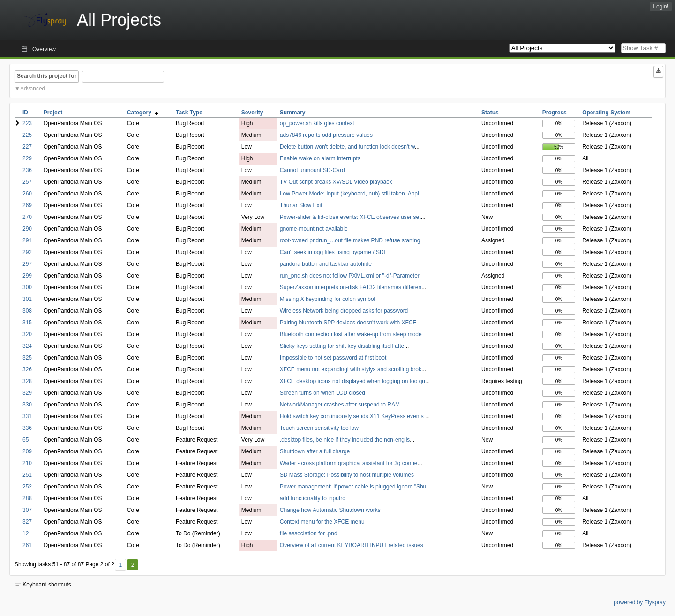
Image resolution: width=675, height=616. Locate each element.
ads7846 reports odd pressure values (326, 135)
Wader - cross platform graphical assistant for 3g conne (349, 463)
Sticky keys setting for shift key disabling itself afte (342, 346)
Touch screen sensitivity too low (319, 428)
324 (27, 346)
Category (143, 113)
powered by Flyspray (640, 602)
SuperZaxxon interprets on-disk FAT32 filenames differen (351, 287)
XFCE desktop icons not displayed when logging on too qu (352, 381)
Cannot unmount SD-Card (312, 170)
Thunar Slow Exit (301, 205)
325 (27, 358)
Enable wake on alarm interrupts (320, 158)
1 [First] (120, 565)
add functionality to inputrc (312, 498)
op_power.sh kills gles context (317, 123)
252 (27, 487)
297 (27, 264)
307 (27, 510)
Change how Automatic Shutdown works (330, 510)
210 (27, 463)
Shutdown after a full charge (315, 451)
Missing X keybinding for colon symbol (327, 299)
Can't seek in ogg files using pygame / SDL (333, 252)
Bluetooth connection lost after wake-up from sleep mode (351, 334)
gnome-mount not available (314, 229)
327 (27, 522)
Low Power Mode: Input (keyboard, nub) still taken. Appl (349, 194)
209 (27, 451)
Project (53, 113)
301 (27, 299)
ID (25, 113)
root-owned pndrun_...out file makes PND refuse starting (350, 240)
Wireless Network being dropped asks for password (344, 311)
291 (27, 240)
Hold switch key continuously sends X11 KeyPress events (352, 416)
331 (27, 416)
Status (490, 113)
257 (27, 182)
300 (27, 287)
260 (27, 194)
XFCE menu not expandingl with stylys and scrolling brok (351, 369)
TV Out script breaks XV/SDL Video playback (336, 182)
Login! (661, 7)
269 (27, 205)
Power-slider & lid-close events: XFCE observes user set (350, 217)
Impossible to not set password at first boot (333, 358)
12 (26, 533)
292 (27, 252)
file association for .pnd (309, 533)
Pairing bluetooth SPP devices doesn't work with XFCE (348, 323)
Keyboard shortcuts (43, 585)
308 (27, 311)
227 (27, 147)
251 (27, 475)
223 (27, 123)
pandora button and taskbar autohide (326, 264)
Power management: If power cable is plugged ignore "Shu (353, 487)
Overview (44, 49)
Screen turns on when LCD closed (322, 393)
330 (27, 405)
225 (27, 135)
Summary (293, 113)
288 (27, 498)
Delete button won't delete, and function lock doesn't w (347, 147)
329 (27, 393)
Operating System (606, 113)
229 (27, 158)
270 (27, 217)
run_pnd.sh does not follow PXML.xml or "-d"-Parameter (350, 276)
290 (27, 229)
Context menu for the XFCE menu (322, 522)
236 (27, 170)
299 (27, 276)
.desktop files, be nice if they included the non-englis (345, 440)
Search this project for (47, 76)
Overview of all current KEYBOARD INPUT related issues (352, 545)
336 (27, 428)
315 (27, 323)
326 (27, 369)
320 (27, 334)
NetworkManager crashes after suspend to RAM (340, 405)
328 (27, 381)
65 (26, 440)
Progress (555, 113)
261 (27, 545)
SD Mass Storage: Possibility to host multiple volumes (347, 475)
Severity (252, 113)
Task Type (189, 113)
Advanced (33, 89)
